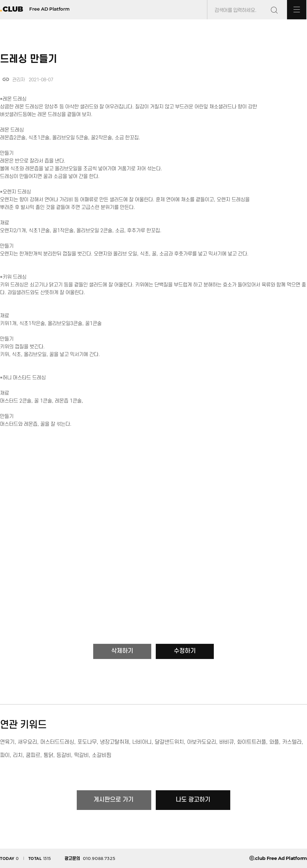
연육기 (7, 742)
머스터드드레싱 (57, 742)
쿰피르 (33, 755)
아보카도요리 (202, 742)
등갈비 (64, 755)
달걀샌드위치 (169, 742)
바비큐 (227, 742)
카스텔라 (292, 742)
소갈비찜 (102, 755)
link (6, 79)
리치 (18, 755)
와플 (274, 742)
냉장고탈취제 (114, 742)
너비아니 (142, 742)
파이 (5, 755)
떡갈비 (81, 755)
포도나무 (87, 742)
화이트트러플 (252, 742)
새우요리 (27, 742)
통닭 (48, 755)
